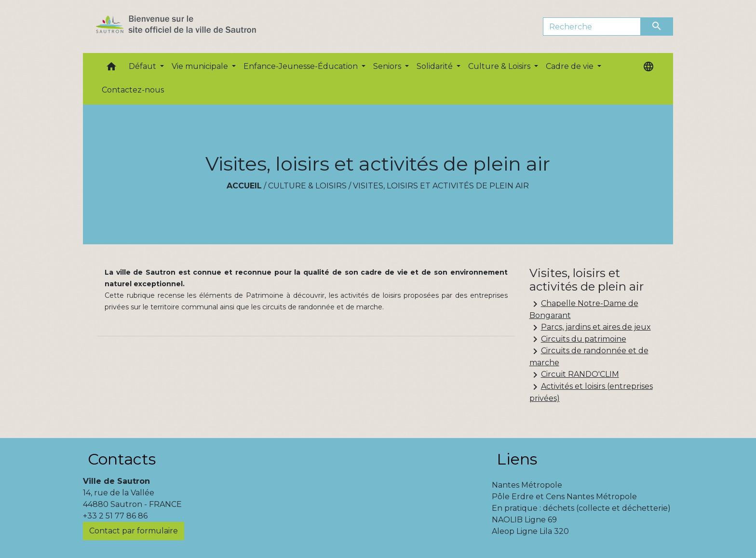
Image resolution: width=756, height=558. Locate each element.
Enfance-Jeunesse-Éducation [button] (302, 66)
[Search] (592, 27)
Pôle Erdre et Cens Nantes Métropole (564, 497)
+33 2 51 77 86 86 (115, 516)
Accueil (244, 186)
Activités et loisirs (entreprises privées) (591, 392)
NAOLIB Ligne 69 (524, 520)
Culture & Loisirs (307, 186)
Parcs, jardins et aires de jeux (590, 328)
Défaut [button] (143, 66)
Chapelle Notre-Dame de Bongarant (584, 309)
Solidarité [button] (436, 66)
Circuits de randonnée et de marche (589, 356)
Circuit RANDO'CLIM (574, 375)
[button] (111, 69)
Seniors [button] (388, 66)
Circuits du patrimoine (578, 339)
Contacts (122, 459)
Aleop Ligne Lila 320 (530, 531)
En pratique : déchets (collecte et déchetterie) (581, 508)
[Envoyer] (657, 27)
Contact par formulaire (134, 531)
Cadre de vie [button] (571, 66)
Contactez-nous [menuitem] (133, 90)
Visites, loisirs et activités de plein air (441, 186)
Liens (517, 459)
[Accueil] (193, 27)
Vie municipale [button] (201, 66)
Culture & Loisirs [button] (500, 66)
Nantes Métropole (527, 485)
